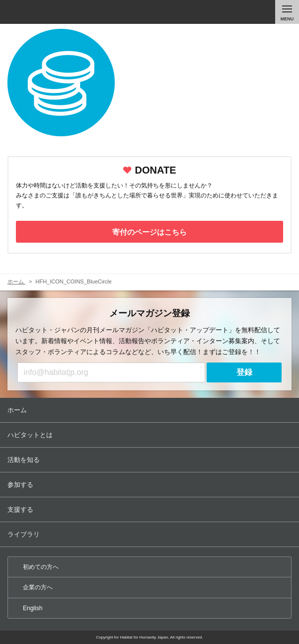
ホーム (150, 410)
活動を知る (150, 460)
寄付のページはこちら (149, 232)
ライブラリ (150, 534)
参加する (150, 485)
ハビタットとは (150, 435)
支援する (150, 509)
